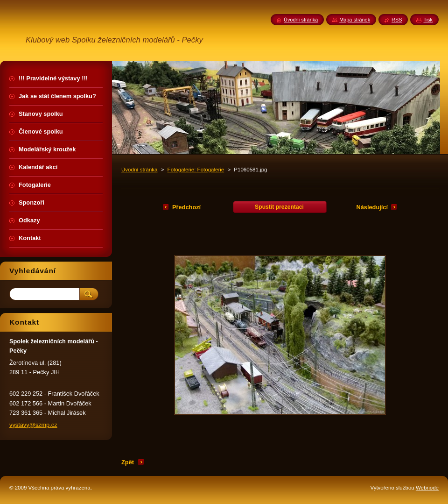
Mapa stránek (355, 20)
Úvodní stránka (139, 170)
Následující (372, 207)
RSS (397, 20)
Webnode (427, 488)
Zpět (128, 462)
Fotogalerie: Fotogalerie (196, 170)
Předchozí (186, 207)
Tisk (428, 20)
